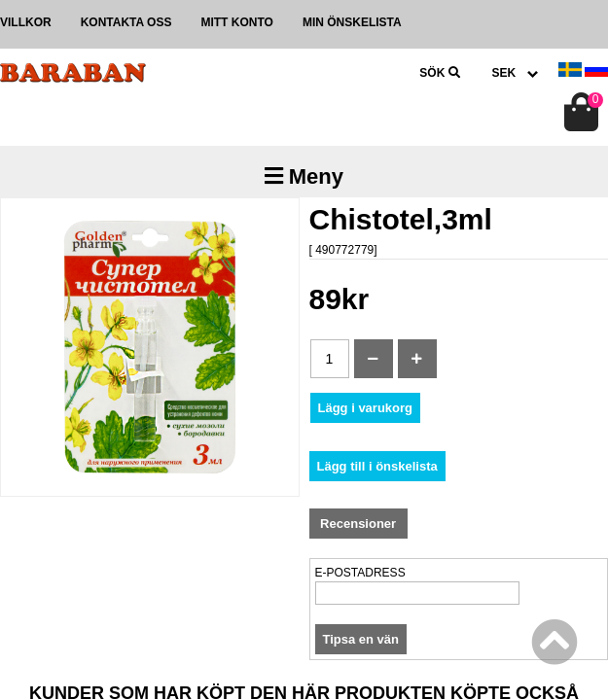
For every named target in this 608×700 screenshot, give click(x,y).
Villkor (26, 22)
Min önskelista (352, 22)
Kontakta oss (126, 22)
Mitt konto (236, 22)
